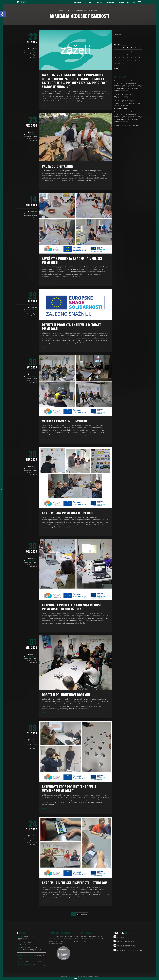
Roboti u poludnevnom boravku (66, 695)
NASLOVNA (77, 2)
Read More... (47, 105)
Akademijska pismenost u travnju (68, 513)
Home (61, 10)
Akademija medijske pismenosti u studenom (75, 883)
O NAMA (88, 2)
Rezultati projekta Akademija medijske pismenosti (72, 327)
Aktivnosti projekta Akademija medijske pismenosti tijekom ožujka (72, 607)
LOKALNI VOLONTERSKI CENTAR (129, 932)
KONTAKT (131, 2)
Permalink (34, 57)
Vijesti (69, 10)
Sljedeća (84, 914)
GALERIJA (110, 2)
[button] (3, 14)
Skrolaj (79, 979)
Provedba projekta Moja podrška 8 (127, 125)
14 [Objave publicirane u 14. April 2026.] (119, 57)
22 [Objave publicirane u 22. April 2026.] (124, 60)
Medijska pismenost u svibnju (64, 421)
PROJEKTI (99, 2)
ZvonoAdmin (33, 49)
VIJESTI (121, 2)
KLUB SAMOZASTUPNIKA (126, 928)
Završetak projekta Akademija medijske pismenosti (72, 260)
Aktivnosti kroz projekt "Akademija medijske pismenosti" (69, 789)
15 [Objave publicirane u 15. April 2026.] (124, 57)
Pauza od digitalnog (57, 166)
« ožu (116, 68)
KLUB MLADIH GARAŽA (125, 923)
